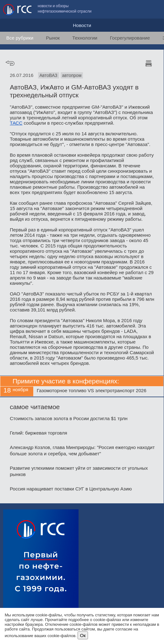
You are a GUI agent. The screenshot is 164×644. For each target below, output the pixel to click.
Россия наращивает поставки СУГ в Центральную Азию (71, 489)
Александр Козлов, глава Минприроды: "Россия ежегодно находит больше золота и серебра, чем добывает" (82, 450)
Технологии (85, 38)
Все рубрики (20, 38)
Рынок (53, 38)
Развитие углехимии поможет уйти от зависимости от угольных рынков (79, 471)
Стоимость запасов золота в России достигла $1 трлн (69, 418)
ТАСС (16, 123)
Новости (82, 25)
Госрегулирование (130, 38)
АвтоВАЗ (49, 75)
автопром (72, 75)
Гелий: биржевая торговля (38, 433)
